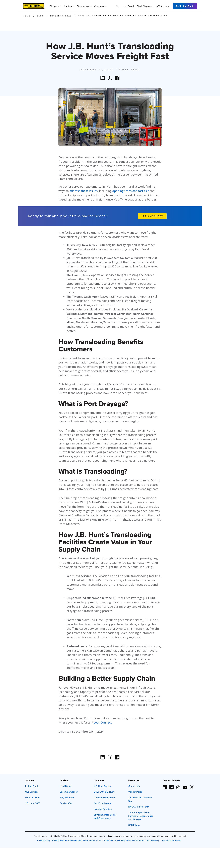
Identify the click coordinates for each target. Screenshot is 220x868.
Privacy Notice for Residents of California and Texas (76, 840)
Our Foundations (103, 803)
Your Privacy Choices (171, 840)
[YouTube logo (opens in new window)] (185, 786)
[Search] (118, 6)
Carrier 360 (66, 803)
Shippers (55, 6)
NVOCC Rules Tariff (139, 807)
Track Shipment (145, 6)
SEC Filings (134, 825)
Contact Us (134, 786)
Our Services (32, 792)
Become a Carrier (69, 792)
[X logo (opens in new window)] (192, 786)
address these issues (84, 191)
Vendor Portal (135, 792)
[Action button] (103, 78)
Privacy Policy (44, 840)
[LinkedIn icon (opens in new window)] (165, 786)
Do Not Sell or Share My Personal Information (124, 840)
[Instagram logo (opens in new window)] (178, 786)
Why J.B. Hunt (32, 798)
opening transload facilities (131, 191)
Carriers (69, 6)
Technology (84, 6)
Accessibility (153, 840)
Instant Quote (32, 786)
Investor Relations (103, 809)
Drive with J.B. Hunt (104, 792)
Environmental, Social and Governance (105, 816)
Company (100, 6)
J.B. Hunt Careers (103, 786)
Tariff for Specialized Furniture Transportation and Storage (141, 816)
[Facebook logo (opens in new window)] (172, 786)
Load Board (128, 6)
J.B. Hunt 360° (33, 803)
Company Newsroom (105, 798)
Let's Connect (103, 722)
